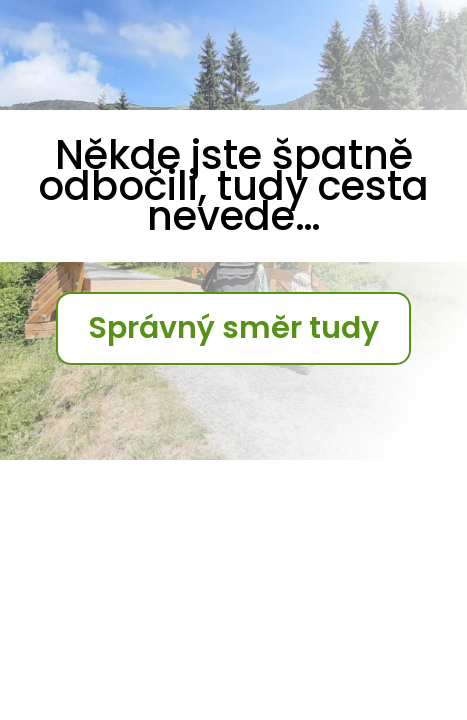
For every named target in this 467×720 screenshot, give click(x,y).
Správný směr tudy (233, 328)
